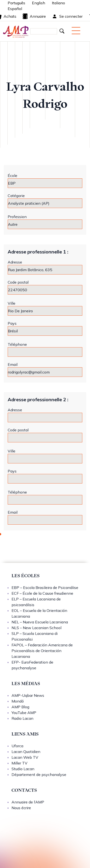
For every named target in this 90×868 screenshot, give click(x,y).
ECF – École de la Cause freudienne (42, 593)
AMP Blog (20, 707)
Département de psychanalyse (39, 775)
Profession (17, 217)
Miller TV (19, 763)
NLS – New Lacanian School (36, 628)
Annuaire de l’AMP (28, 802)
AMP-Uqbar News (28, 695)
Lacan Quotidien (26, 752)
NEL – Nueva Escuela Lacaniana (40, 622)
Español (15, 9)
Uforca (17, 746)
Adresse (15, 262)
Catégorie (16, 196)
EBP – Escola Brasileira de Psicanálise (45, 588)
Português (16, 3)
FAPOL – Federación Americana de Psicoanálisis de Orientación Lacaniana (42, 651)
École (12, 176)
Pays (12, 323)
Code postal (18, 282)
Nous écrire (21, 808)
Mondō (18, 701)
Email (13, 364)
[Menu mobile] (76, 31)
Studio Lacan (23, 769)
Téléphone (17, 344)
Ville (12, 303)
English (39, 3)
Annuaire (34, 16)
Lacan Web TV (25, 757)
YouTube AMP (24, 713)
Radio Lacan (22, 718)
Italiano (58, 3)
